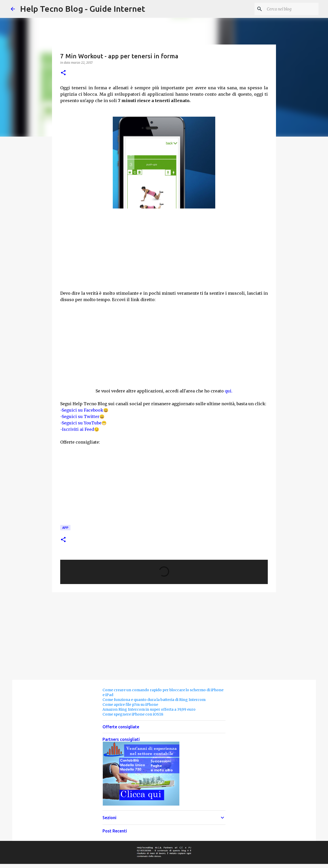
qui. (229, 391)
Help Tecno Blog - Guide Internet (83, 9)
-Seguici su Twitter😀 (82, 416)
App (65, 528)
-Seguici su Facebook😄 (84, 410)
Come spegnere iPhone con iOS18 (133, 714)
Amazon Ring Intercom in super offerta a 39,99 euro (149, 709)
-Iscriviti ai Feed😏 (80, 429)
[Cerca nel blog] (292, 9)
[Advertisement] (164, 252)
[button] (63, 73)
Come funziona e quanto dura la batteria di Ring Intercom (154, 700)
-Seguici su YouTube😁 (83, 423)
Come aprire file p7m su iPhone (130, 705)
